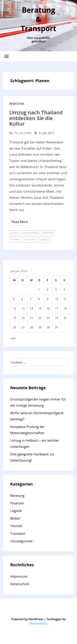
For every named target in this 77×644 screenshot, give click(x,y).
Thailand (31, 240)
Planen (16, 240)
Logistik (16, 511)
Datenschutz (20, 584)
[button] (6, 56)
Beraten (48, 233)
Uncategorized (21, 541)
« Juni (13, 338)
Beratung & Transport (38, 19)
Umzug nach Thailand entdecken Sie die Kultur (36, 118)
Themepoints (38, 623)
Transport (18, 534)
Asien (15, 233)
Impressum (19, 576)
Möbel (15, 518)
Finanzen (17, 503)
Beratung (17, 104)
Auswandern (31, 233)
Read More (20, 222)
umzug (46, 240)
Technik (16, 526)
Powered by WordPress (27, 619)
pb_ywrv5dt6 (23, 133)
